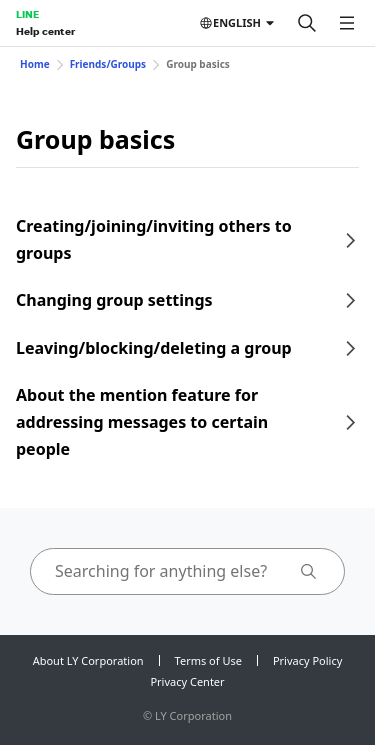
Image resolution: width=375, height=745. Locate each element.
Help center (45, 31)
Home (35, 64)
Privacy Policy (307, 660)
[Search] (307, 23)
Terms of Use (208, 660)
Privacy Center (187, 681)
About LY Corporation (88, 660)
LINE (27, 14)
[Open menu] (347, 23)
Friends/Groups (108, 64)
